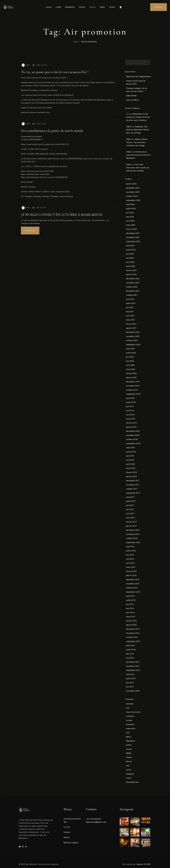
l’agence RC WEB (144, 864)
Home (76, 42)
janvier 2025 (131, 184)
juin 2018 (130, 456)
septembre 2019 (133, 394)
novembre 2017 (133, 485)
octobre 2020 (132, 340)
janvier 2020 (131, 378)
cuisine (129, 720)
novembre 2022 (133, 283)
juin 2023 (130, 254)
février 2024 (131, 229)
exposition (131, 729)
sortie (129, 770)
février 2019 (131, 423)
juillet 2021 (131, 303)
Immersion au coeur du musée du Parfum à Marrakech (138, 155)
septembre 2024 (133, 200)
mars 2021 (131, 320)
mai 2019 (130, 411)
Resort (129, 762)
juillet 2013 (131, 679)
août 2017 (130, 497)
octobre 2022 (132, 287)
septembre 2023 (133, 242)
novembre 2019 (133, 386)
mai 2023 (130, 258)
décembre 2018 (133, 431)
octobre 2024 (132, 196)
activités (130, 704)
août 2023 (130, 246)
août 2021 (130, 299)
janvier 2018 (131, 477)
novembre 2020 (133, 336)
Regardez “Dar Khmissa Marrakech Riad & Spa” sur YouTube (138, 130)
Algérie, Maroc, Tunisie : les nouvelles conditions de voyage (137, 142)
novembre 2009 (133, 691)
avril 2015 (130, 613)
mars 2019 (131, 419)
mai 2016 (130, 559)
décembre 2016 (133, 530)
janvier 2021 (131, 328)
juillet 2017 (131, 501)
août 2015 (130, 596)
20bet (129, 127)
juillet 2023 (131, 250)
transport (130, 774)
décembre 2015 (133, 580)
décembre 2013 (133, 662)
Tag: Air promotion (89, 42)
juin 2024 (130, 213)
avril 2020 (130, 365)
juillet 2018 (131, 452)
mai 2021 (130, 312)
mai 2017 (130, 510)
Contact (112, 7)
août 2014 (130, 646)
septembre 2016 (133, 542)
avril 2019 (130, 415)
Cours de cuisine (133, 712)
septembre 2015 (133, 592)
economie (130, 724)
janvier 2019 (131, 427)
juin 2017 (130, 505)
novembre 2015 (133, 584)
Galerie (102, 7)
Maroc (129, 737)
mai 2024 (130, 217)
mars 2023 (131, 266)
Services (92, 7)
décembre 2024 (133, 188)
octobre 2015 (132, 588)
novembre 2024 (133, 192)
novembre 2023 (133, 237)
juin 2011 (130, 687)
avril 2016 (130, 563)
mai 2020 (130, 361)
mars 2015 (131, 617)
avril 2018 (130, 464)
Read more (32, 229)
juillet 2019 (131, 402)
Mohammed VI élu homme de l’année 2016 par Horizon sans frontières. (138, 117)
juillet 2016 (131, 551)
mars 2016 (131, 567)
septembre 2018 (133, 444)
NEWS (129, 753)
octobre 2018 (132, 439)
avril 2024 (130, 221)
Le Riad (58, 7)
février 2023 (131, 270)
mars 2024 (131, 225)
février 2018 (131, 472)
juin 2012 (130, 683)
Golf (128, 733)
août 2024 (130, 204)
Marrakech (131, 741)
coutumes (130, 716)
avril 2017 (130, 514)
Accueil (49, 7)
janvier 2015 (131, 625)
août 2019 (130, 398)
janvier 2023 (131, 275)
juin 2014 (130, 654)
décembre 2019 (133, 382)
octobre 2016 (132, 538)
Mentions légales (71, 843)
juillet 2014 (131, 650)
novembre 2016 (133, 534)
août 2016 (130, 547)
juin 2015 (130, 604)
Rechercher (148, 62)
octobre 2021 (132, 295)
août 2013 (130, 674)
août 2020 (130, 349)
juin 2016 (130, 555)
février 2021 (131, 324)
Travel (129, 778)
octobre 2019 (132, 390)
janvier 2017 (131, 526)
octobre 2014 (132, 637)
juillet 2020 (131, 353)
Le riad (67, 827)
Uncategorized (132, 782)
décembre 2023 (133, 233)
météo (129, 745)
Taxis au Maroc (133, 100)
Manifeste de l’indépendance (139, 77)
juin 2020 (130, 357)
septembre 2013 (133, 670)
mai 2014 (130, 658)
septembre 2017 (133, 493)
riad (128, 766)
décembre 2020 (133, 332)
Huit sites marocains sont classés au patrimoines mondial (138, 168)
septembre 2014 (133, 641)
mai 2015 (130, 608)
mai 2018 (130, 460)
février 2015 (131, 621)
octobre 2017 (132, 489)
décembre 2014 (133, 629)
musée (129, 749)
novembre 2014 (133, 633)
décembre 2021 (133, 291)
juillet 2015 (131, 600)
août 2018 (130, 448)
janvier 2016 (131, 575)
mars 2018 (131, 468)
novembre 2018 (133, 435)
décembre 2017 (133, 481)
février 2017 (131, 522)
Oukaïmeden (132, 96)
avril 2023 (130, 262)
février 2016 (131, 571)
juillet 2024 (131, 209)
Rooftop (82, 7)
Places (129, 757)
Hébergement (70, 7)
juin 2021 (130, 308)
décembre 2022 (133, 279)
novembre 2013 (133, 666)
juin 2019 (130, 406)
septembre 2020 (133, 345)
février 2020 (131, 373)
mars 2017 (131, 518)
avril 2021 (130, 316)
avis (128, 708)
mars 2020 (131, 369)
